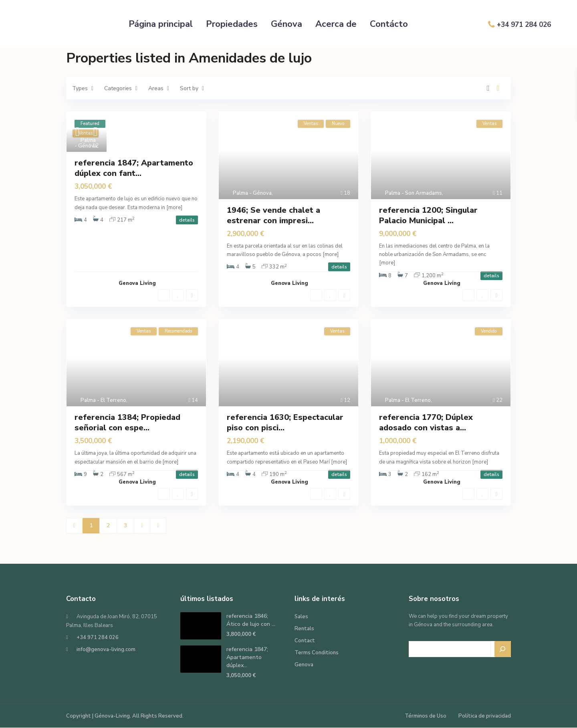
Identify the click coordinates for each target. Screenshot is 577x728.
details (187, 220)
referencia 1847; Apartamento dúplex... (247, 657)
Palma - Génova (86, 143)
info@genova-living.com (106, 649)
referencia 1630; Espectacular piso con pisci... (285, 422)
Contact (305, 641)
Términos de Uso (426, 716)
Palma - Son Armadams (414, 193)
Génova (286, 24)
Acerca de (336, 24)
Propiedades (232, 24)
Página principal (161, 24)
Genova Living (137, 283)
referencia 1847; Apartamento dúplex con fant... (134, 168)
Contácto (389, 24)
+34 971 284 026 (524, 25)
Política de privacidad (485, 716)
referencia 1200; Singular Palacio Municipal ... (428, 215)
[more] (174, 208)
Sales (301, 617)
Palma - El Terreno (103, 400)
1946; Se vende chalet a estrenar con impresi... (273, 215)
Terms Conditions (317, 653)
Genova (304, 665)
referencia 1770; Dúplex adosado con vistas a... (426, 422)
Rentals (304, 629)
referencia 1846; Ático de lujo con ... (251, 620)
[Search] (503, 649)
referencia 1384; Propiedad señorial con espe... (127, 422)
